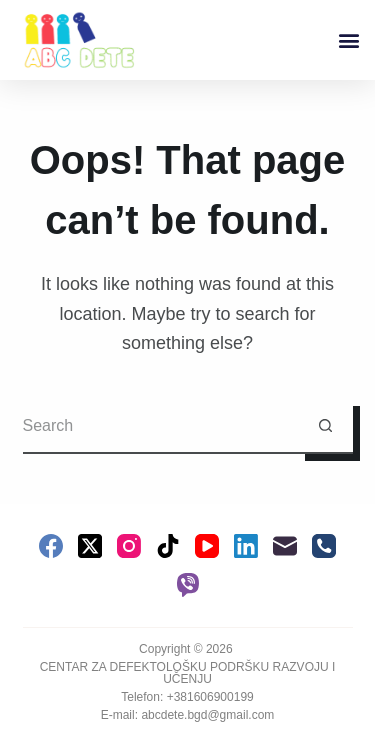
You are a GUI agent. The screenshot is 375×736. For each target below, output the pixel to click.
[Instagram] (129, 546)
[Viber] (188, 585)
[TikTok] (168, 546)
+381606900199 (210, 697)
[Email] (285, 546)
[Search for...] (160, 426)
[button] (348, 40)
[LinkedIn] (246, 546)
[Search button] (325, 426)
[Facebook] (51, 546)
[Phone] (324, 546)
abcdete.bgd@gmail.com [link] (207, 715)
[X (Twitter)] (90, 546)
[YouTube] (207, 546)
